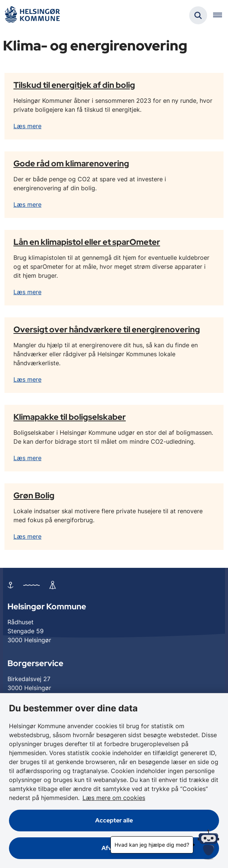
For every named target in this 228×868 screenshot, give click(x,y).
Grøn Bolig (34, 495)
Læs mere (27, 126)
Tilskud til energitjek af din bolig (74, 85)
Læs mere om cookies (114, 798)
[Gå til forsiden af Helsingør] (32, 16)
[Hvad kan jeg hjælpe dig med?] (208, 845)
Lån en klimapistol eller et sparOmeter (87, 242)
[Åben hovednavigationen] (221, 15)
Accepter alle (114, 820)
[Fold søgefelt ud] (198, 15)
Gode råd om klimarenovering (71, 163)
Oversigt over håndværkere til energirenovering (107, 329)
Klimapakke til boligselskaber (70, 417)
